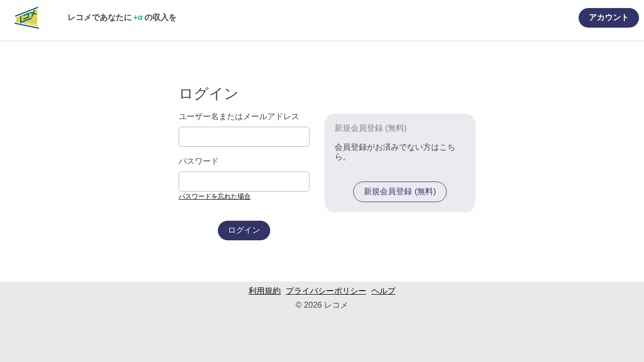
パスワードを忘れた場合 (215, 196)
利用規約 (265, 291)
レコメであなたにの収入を (122, 17)
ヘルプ (383, 291)
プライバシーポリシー (326, 291)
